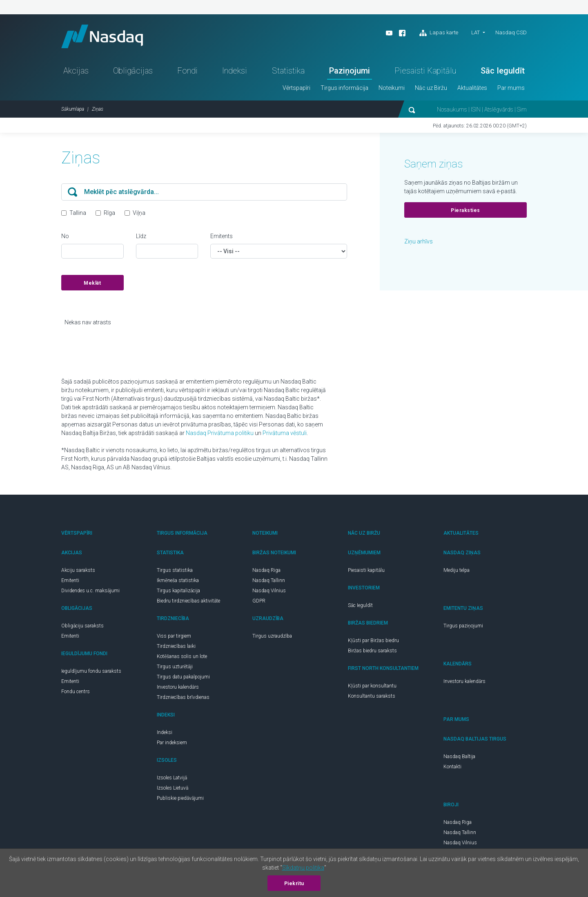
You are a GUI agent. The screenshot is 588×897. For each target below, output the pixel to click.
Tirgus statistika (175, 571)
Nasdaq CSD (511, 32)
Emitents (222, 237)
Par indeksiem (172, 744)
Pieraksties (465, 212)
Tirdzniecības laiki (176, 647)
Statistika (288, 72)
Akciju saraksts (78, 571)
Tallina (78, 214)
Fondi (187, 72)
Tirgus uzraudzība (272, 637)
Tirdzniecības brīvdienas (183, 698)
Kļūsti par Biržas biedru (373, 642)
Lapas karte (439, 33)
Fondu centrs (76, 693)
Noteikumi (392, 89)
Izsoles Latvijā (172, 779)
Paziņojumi (350, 72)
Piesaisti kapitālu (366, 571)
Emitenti (70, 582)
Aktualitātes (472, 89)
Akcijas (76, 72)
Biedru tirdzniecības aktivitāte (188, 602)
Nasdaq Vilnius (269, 592)
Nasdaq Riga (266, 571)
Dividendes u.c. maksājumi (90, 592)
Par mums (511, 89)
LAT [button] (476, 32)
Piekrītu (294, 884)
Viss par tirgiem (174, 637)
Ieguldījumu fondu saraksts (91, 672)
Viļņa (139, 214)
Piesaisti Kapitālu (425, 72)
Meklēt (92, 284)
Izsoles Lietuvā (173, 789)
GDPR (259, 602)
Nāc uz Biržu (431, 89)
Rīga (109, 214)
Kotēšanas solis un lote (182, 658)
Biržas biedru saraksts (372, 652)
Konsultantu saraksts (372, 697)
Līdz (141, 237)
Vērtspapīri (296, 89)
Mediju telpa (457, 571)
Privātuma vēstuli (285, 434)
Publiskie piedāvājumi (180, 799)
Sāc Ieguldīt (503, 72)
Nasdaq (104, 37)
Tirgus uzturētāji (175, 668)
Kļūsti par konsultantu (372, 687)
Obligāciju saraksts (82, 627)
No (65, 237)
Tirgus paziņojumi (463, 627)
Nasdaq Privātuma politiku (220, 434)
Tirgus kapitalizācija (178, 592)
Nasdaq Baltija (459, 758)
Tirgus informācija (344, 89)
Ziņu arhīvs (419, 243)
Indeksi (235, 72)
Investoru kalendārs (178, 688)
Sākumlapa (73, 110)
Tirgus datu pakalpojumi (183, 678)
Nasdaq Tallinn (269, 582)
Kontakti (452, 768)
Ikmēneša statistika (178, 582)
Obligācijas (133, 72)
